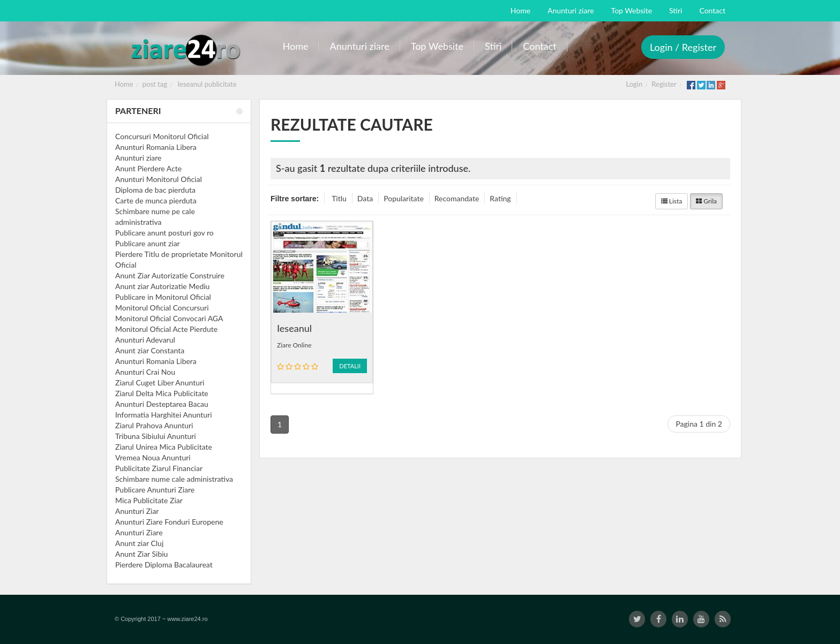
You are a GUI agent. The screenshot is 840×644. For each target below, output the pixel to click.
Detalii (350, 366)
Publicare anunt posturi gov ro (164, 233)
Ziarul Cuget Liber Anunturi (160, 382)
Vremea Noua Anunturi (153, 457)
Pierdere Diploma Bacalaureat (164, 565)
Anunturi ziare (138, 158)
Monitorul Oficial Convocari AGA (169, 318)
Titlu (339, 198)
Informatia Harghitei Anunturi (164, 415)
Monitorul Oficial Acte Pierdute (166, 329)
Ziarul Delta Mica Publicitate (162, 393)
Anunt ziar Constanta (150, 350)
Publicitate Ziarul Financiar (159, 468)
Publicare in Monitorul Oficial (163, 297)
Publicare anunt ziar (148, 243)
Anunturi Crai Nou (145, 372)
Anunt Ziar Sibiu (141, 554)
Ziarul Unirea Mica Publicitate (164, 447)
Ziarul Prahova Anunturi (154, 425)
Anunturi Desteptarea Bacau (162, 404)
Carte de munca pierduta (156, 200)
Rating (500, 198)
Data (365, 198)
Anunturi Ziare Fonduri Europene (169, 522)
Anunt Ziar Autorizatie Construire (170, 275)
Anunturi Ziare (139, 532)
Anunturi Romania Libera (156, 147)
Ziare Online (294, 345)
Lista (672, 201)
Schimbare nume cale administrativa (174, 479)
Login (635, 84)
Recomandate (457, 198)
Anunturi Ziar (137, 511)
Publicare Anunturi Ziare (155, 490)
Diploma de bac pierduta (155, 190)
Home (124, 84)
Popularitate (404, 198)
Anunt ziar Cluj (139, 543)
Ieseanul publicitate (207, 84)
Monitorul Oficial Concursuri (162, 308)
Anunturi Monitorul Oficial (159, 179)
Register (664, 84)
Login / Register (683, 47)
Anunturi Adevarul (145, 340)
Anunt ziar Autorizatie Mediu (162, 286)
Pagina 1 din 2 (699, 424)
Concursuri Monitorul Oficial (162, 136)
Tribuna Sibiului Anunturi (156, 436)
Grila (706, 201)
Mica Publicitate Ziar (149, 500)
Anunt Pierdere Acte (148, 168)
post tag (155, 84)
